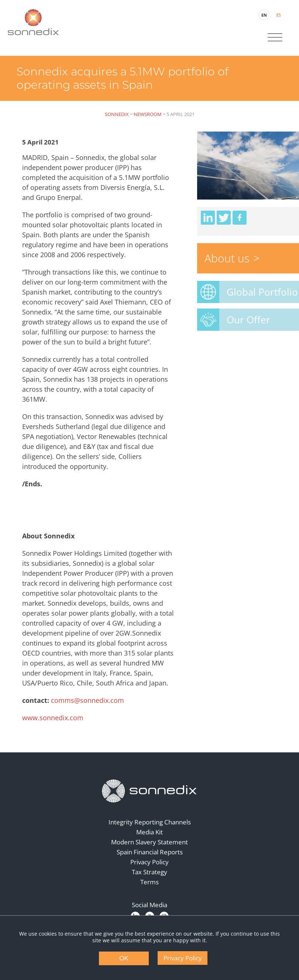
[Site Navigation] (275, 38)
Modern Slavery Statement (149, 842)
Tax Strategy (149, 872)
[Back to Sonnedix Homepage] (33, 22)
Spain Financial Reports (150, 852)
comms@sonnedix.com (87, 700)
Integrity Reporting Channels (150, 822)
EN (264, 15)
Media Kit (149, 832)
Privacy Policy (149, 862)
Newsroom (148, 114)
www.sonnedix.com (53, 718)
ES (279, 15)
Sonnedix (117, 114)
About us (227, 258)
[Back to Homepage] (149, 791)
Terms (149, 882)
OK (124, 958)
